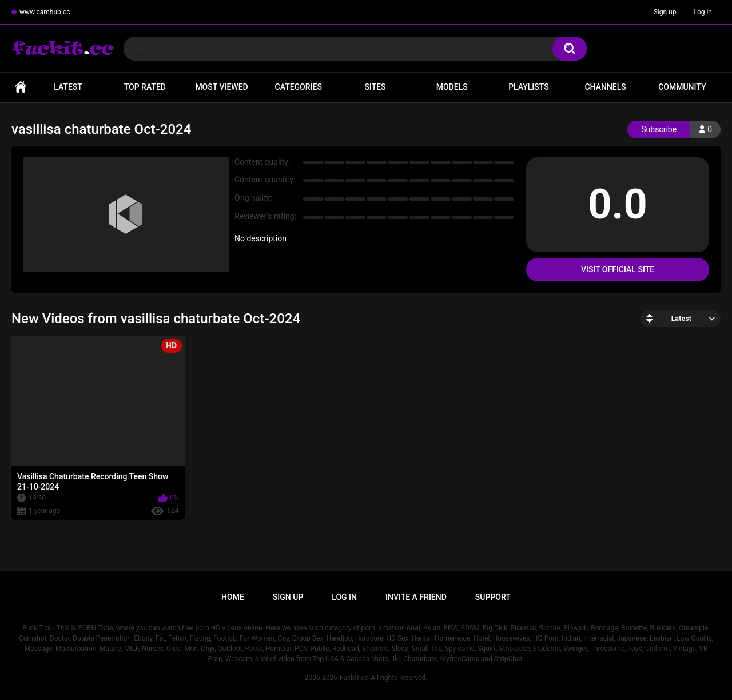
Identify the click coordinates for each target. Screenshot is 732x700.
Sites (375, 87)
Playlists (529, 87)
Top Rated (145, 87)
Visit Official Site (618, 269)
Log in (703, 12)
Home (21, 87)
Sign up (665, 12)
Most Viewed (221, 87)
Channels (605, 87)
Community (682, 87)
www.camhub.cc (45, 12)
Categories (299, 87)
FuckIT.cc (354, 678)
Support (493, 597)
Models (452, 87)
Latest (68, 87)
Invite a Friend (416, 597)
